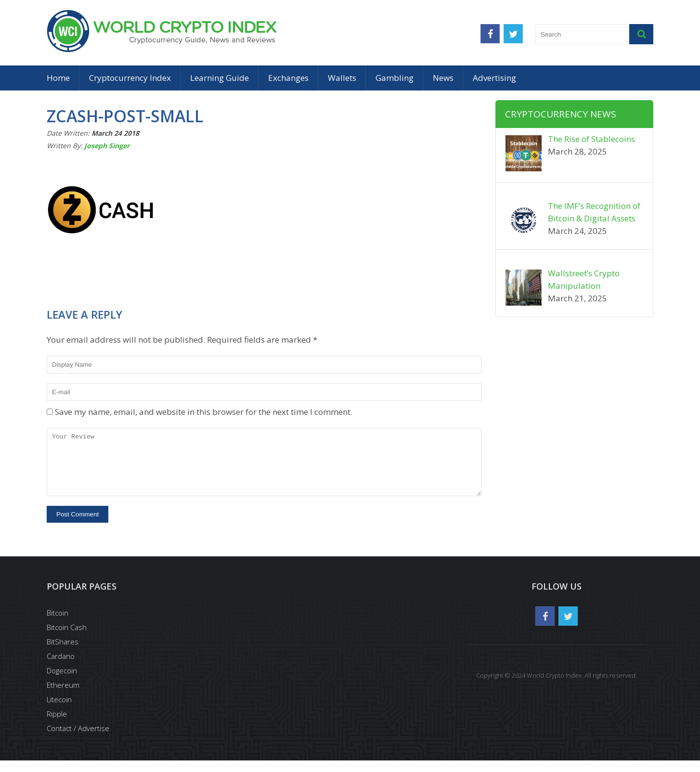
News (443, 78)
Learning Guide (220, 78)
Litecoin (59, 711)
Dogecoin (62, 682)
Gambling (395, 78)
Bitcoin (58, 624)
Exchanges (288, 78)
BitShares (63, 653)
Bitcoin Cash (67, 639)
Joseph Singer (107, 146)
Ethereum (63, 696)
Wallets (342, 78)
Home (58, 78)
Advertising (494, 78)
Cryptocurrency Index (130, 78)
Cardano (61, 668)
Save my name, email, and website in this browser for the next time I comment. (204, 412)
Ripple (57, 725)
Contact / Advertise (78, 740)
